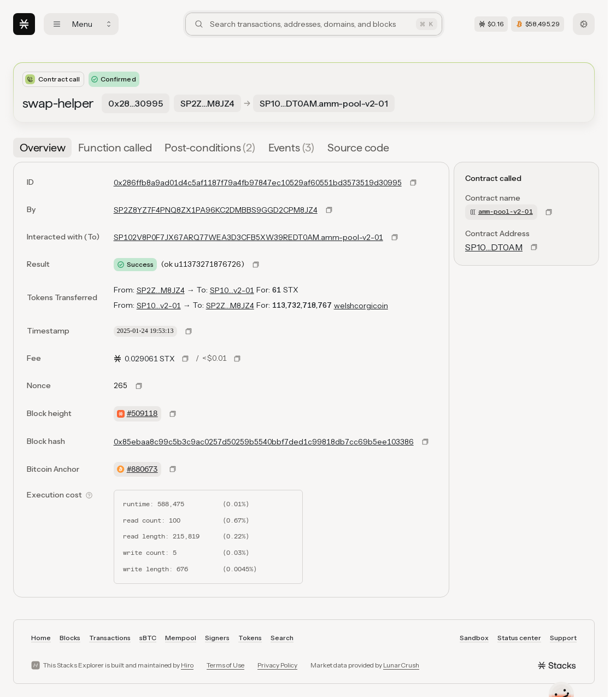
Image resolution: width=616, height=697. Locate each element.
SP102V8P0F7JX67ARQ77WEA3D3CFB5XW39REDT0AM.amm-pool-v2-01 (248, 237)
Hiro (187, 665)
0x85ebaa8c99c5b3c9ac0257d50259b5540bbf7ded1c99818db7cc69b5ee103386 (264, 442)
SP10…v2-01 (232, 290)
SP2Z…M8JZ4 (161, 290)
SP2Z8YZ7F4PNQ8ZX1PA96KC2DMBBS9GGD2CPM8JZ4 (216, 210)
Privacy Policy (277, 665)
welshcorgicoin (361, 306)
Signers (217, 638)
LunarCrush (401, 665)
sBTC (148, 638)
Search (282, 638)
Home (41, 638)
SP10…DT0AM (494, 247)
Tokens (250, 638)
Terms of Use (225, 665)
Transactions (110, 638)
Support (563, 638)
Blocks (70, 638)
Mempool (181, 638)
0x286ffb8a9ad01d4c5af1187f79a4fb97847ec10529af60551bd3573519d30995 (258, 183)
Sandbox (474, 638)
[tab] (42, 148)
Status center (519, 638)
